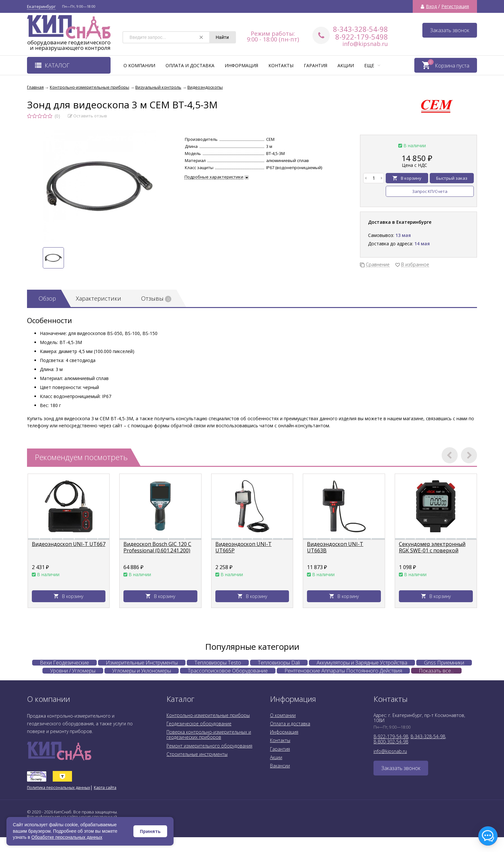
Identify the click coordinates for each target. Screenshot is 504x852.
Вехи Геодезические (64, 663)
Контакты (281, 65)
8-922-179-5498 (362, 37)
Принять (150, 831)
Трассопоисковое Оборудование (228, 671)
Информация (241, 65)
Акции (346, 65)
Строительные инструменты (197, 754)
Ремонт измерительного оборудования (209, 746)
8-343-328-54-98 (360, 29)
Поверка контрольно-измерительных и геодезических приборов (209, 734)
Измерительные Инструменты (142, 663)
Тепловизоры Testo (218, 663)
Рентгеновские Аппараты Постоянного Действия (343, 671)
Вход (431, 6)
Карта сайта (105, 788)
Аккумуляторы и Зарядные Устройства (362, 663)
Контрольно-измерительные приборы (208, 715)
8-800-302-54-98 (391, 742)
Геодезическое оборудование (199, 724)
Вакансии (280, 766)
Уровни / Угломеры (73, 671)
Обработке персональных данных (67, 837)
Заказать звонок (450, 30)
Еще (372, 65)
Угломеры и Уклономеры (142, 671)
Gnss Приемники (444, 663)
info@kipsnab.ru (365, 44)
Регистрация (455, 6)
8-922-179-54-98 (391, 736)
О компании (139, 65)
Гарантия (315, 65)
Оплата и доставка (190, 65)
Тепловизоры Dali (279, 663)
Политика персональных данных (59, 788)
